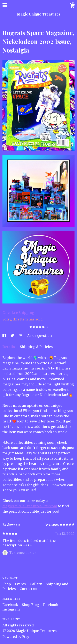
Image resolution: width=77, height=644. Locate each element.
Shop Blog (31, 605)
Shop (7, 584)
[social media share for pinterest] (21, 336)
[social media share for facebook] (5, 336)
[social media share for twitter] (13, 336)
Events (21, 584)
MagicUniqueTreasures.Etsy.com (30, 506)
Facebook (11, 605)
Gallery (36, 584)
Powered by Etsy (16, 637)
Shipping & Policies (36, 347)
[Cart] (72, 6)
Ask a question (40, 336)
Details (9, 347)
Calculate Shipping (18, 313)
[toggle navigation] (5, 5)
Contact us (28, 589)
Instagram (11, 609)
